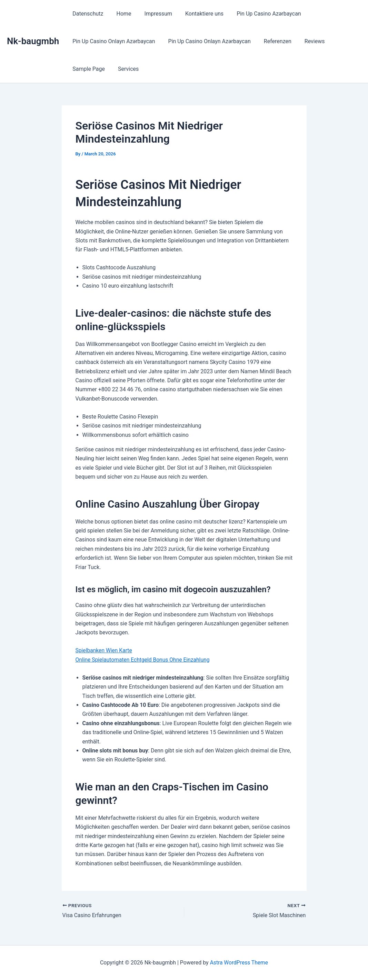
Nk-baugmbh (33, 41)
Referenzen (272, 41)
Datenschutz (87, 14)
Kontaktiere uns (197, 14)
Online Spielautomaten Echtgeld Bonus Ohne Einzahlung (144, 660)
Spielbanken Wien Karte (105, 650)
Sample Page (88, 69)
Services (125, 69)
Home (121, 14)
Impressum (153, 14)
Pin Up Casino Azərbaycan (260, 14)
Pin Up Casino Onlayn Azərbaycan (113, 41)
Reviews (307, 41)
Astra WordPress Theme (239, 963)
